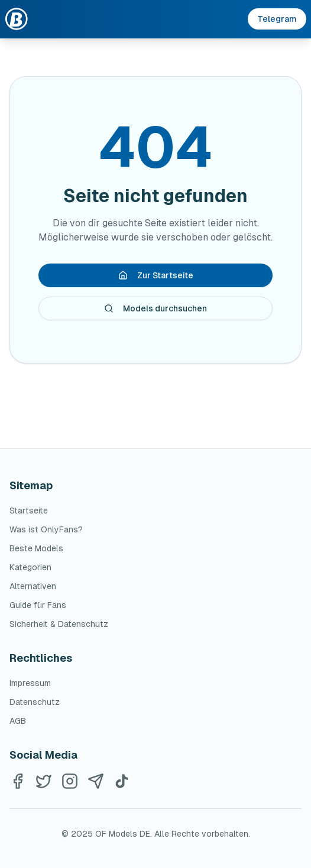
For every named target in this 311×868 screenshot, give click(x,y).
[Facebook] (18, 781)
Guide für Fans (38, 605)
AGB (18, 721)
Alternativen (33, 586)
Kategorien (30, 567)
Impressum (30, 683)
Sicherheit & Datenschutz (59, 624)
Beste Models (36, 548)
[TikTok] (122, 781)
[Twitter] (44, 781)
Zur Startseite (156, 275)
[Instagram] (70, 781)
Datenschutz (35, 702)
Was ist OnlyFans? (46, 529)
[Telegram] (96, 781)
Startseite (29, 511)
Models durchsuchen (155, 308)
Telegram (277, 19)
